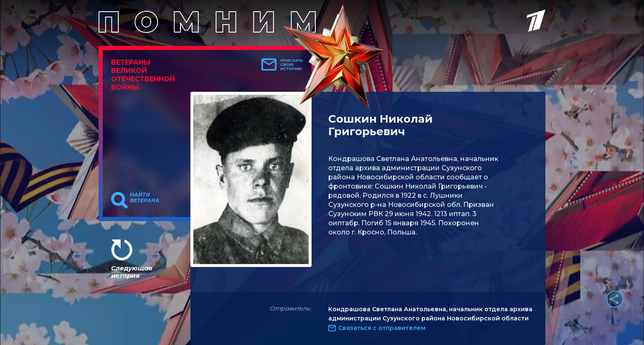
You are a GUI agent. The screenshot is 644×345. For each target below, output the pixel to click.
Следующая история (132, 272)
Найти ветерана (145, 198)
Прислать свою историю (292, 65)
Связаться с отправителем (382, 328)
